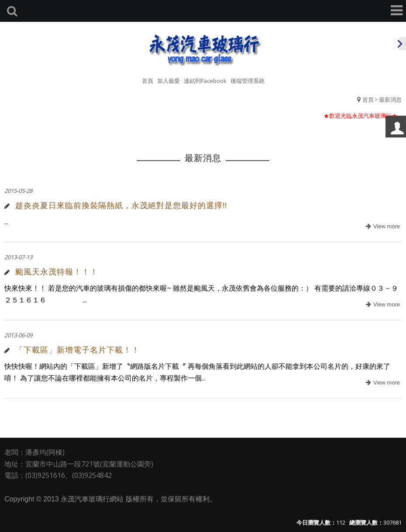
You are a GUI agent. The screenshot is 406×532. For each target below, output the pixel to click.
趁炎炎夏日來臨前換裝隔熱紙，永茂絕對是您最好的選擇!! (121, 205)
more (382, 227)
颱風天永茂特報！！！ (57, 271)
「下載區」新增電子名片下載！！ (77, 350)
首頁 (368, 100)
